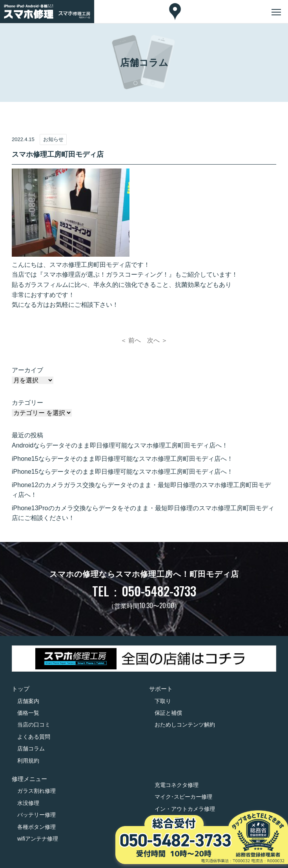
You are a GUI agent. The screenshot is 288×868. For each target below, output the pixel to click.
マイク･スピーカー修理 (183, 797)
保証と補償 (168, 713)
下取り (163, 701)
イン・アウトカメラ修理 (185, 809)
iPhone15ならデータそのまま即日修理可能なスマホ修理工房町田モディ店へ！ (122, 459)
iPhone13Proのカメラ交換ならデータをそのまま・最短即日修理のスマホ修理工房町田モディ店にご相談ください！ (143, 513)
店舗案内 (28, 701)
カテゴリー (27, 403)
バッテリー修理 (36, 815)
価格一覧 (28, 713)
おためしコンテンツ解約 (185, 725)
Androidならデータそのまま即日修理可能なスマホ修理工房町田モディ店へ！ (120, 445)
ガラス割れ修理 (36, 791)
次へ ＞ (157, 340)
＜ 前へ (131, 340)
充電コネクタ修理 (177, 785)
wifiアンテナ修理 (38, 839)
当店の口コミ (34, 725)
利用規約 (28, 761)
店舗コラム (31, 748)
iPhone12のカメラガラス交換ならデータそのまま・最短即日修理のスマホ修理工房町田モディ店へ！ (141, 490)
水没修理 (28, 803)
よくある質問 (34, 737)
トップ (21, 689)
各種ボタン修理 (36, 827)
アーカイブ (27, 370)
